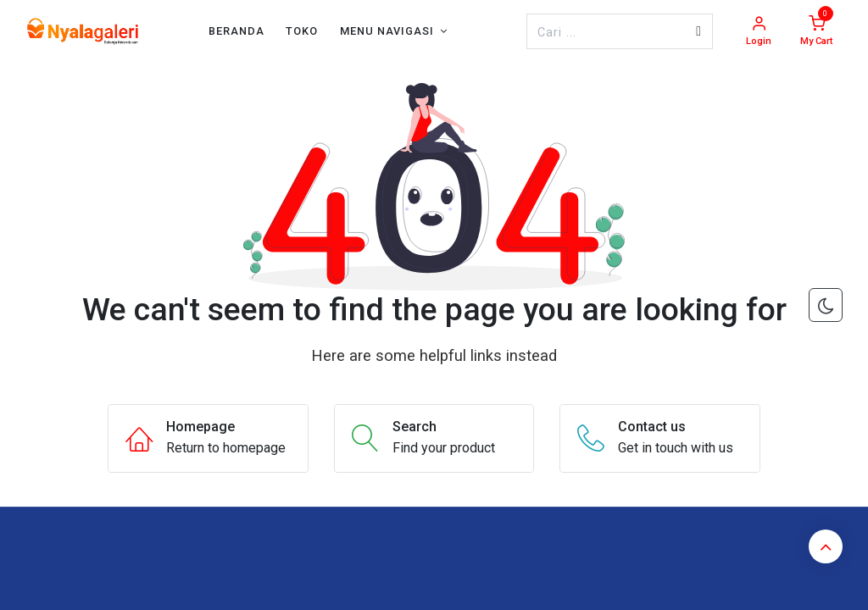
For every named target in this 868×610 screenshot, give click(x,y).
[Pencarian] (698, 31)
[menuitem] (236, 31)
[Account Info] (759, 32)
